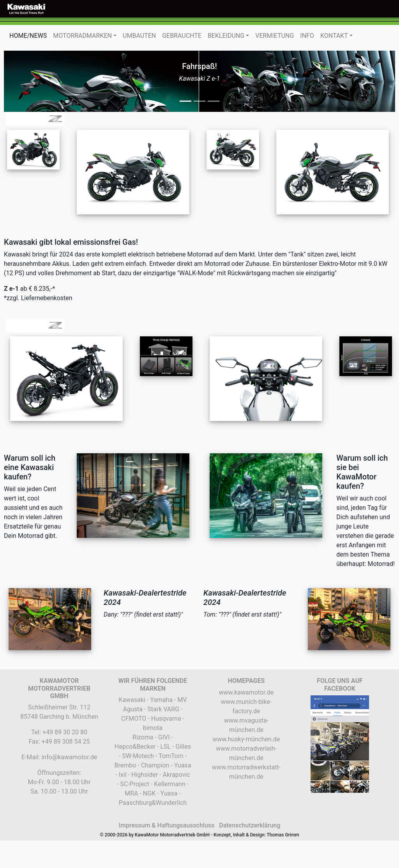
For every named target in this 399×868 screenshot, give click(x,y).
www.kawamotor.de (246, 692)
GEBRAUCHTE (182, 36)
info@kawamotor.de (69, 757)
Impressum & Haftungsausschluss (166, 825)
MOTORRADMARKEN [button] (82, 36)
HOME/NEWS (30, 35)
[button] (33, 81)
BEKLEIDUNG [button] (226, 36)
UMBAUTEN (139, 36)
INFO (307, 36)
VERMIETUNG (275, 36)
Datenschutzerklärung (250, 825)
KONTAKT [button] (334, 36)
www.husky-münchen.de (246, 739)
